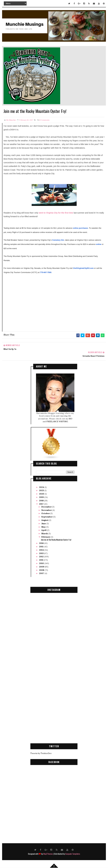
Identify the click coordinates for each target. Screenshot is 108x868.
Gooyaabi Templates (73, 853)
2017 (42, 504)
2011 (41, 560)
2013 (42, 553)
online (99, 244)
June (44, 523)
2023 (42, 490)
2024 (42, 487)
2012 (42, 556)
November (47, 510)
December (47, 506)
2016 (42, 543)
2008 (42, 570)
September (47, 516)
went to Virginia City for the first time (56, 213)
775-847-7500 (46, 272)
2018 (42, 500)
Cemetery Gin (58, 240)
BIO (71, 418)
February (46, 537)
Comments (44, 120)
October (46, 513)
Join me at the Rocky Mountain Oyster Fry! (56, 539)
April (44, 530)
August (45, 520)
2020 (42, 494)
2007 (42, 573)
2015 (42, 546)
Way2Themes (48, 853)
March (45, 533)
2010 (42, 563)
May (44, 527)
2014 (42, 550)
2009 (42, 566)
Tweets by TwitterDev (41, 753)
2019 (42, 497)
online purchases (81, 228)
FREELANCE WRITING (57, 421)
